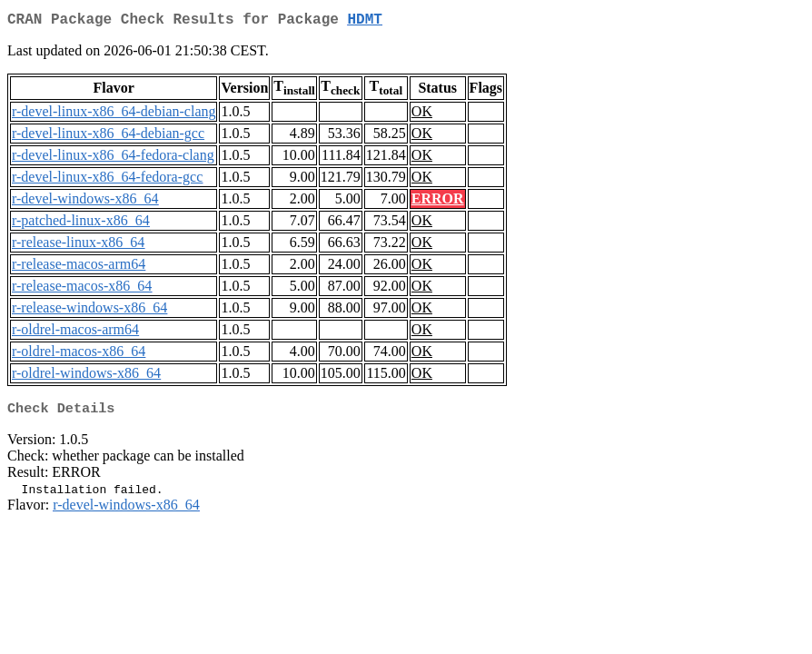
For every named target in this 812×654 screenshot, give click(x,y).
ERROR (438, 202)
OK (422, 115)
